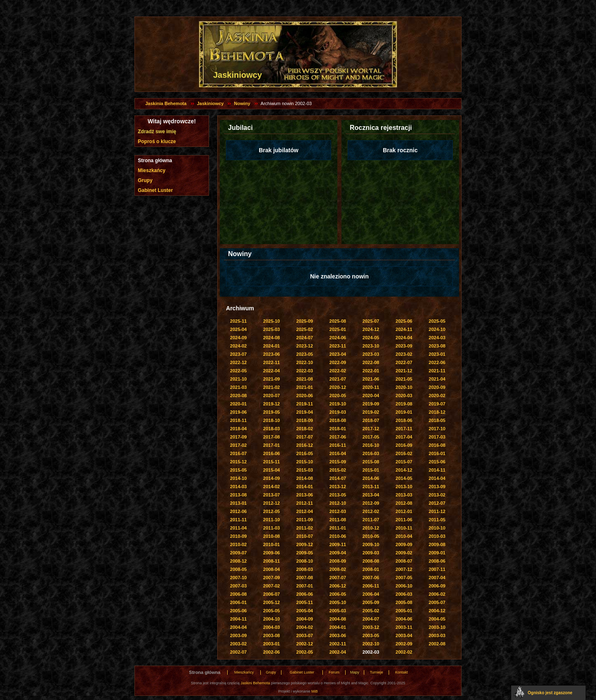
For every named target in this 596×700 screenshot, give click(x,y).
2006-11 (371, 586)
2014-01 (305, 487)
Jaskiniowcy (210, 103)
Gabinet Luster (155, 190)
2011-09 (305, 520)
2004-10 (272, 619)
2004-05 (437, 619)
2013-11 (371, 487)
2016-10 (371, 445)
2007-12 (404, 569)
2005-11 (305, 602)
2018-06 (404, 420)
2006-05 (338, 594)
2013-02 (437, 495)
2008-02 (338, 569)
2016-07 (238, 453)
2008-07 (404, 561)
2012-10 (338, 503)
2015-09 (338, 462)
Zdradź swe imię (157, 132)
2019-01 (404, 412)
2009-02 (404, 553)
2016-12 (305, 445)
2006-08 (238, 594)
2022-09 (338, 362)
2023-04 (338, 354)
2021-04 (437, 379)
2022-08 (371, 362)
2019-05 (272, 412)
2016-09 (404, 445)
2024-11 (404, 329)
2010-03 (437, 536)
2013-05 (338, 495)
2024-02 (238, 346)
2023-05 (305, 354)
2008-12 (238, 561)
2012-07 (437, 503)
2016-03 (371, 453)
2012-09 (371, 503)
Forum (334, 672)
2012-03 (338, 511)
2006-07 (272, 594)
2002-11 (338, 644)
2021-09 (272, 379)
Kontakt (402, 672)
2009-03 (371, 553)
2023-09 (404, 346)
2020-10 (404, 387)
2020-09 (437, 387)
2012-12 (272, 503)
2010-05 (371, 536)
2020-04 (371, 396)
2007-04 (437, 578)
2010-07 (305, 536)
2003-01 (272, 644)
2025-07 (371, 321)
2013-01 (238, 503)
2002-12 (305, 644)
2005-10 (338, 602)
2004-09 (305, 619)
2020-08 (238, 396)
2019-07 (437, 404)
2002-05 (305, 652)
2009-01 (437, 553)
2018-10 (272, 420)
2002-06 (272, 652)
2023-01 (437, 354)
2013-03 (404, 495)
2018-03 (272, 429)
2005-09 (371, 602)
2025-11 (238, 321)
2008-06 (437, 561)
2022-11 (272, 362)
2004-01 (338, 627)
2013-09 (437, 487)
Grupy (145, 180)
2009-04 (338, 553)
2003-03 (437, 635)
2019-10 (338, 404)
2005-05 (272, 611)
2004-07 (371, 619)
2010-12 (371, 528)
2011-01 (338, 528)
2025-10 (272, 321)
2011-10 (272, 520)
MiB (315, 691)
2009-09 (404, 544)
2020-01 (238, 404)
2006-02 (437, 594)
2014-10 (238, 478)
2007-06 (371, 578)
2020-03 (404, 396)
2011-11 (238, 520)
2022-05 (238, 371)
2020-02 (437, 396)
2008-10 (305, 561)
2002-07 (238, 652)
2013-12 (338, 487)
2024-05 (371, 338)
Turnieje (376, 672)
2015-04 (272, 470)
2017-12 (371, 429)
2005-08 (404, 602)
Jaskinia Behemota (166, 103)
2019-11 (305, 404)
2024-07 (305, 338)
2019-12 (272, 404)
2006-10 (404, 586)
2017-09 (238, 437)
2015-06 (437, 462)
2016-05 (305, 453)
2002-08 (437, 644)
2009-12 (305, 544)
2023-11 (338, 346)
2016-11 (338, 445)
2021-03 (238, 387)
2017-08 (272, 437)
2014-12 (404, 470)
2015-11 (272, 462)
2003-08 (272, 635)
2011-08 (338, 520)
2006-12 (338, 586)
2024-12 (371, 329)
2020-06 (305, 396)
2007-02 (272, 586)
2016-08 (437, 445)
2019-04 (305, 412)
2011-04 (238, 528)
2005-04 (305, 611)
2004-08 (338, 619)
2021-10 (238, 379)
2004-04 (238, 627)
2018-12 (437, 412)
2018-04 (238, 429)
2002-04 (338, 652)
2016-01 (437, 453)
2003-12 (371, 627)
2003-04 (404, 635)
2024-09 (238, 338)
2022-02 (338, 371)
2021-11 (437, 371)
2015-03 (305, 470)
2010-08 (272, 536)
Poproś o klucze (157, 141)
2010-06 (338, 536)
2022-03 (305, 371)
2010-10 (437, 528)
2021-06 (371, 379)
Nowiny (242, 103)
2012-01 (404, 511)
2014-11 (437, 470)
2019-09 (371, 404)
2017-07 (305, 437)
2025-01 (338, 329)
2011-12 (437, 511)
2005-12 (272, 602)
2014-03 (238, 487)
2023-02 (404, 354)
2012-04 (305, 511)
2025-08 (338, 321)
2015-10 (305, 462)
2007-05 (404, 578)
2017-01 (272, 445)
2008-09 (338, 561)
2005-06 (238, 611)
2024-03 (437, 338)
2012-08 (404, 503)
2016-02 (404, 453)
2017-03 (437, 437)
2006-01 (238, 602)
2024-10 (437, 329)
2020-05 (338, 396)
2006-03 (404, 594)
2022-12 (238, 362)
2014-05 (404, 478)
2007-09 (272, 578)
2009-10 (371, 544)
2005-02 (371, 611)
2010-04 (404, 536)
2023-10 (371, 346)
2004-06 (404, 619)
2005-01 (404, 611)
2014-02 (272, 487)
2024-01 (272, 346)
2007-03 (238, 586)
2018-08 (338, 420)
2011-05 (437, 520)
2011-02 (305, 528)
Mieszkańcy (152, 170)
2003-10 (437, 627)
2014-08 (305, 478)
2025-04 (238, 329)
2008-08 (371, 561)
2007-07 (338, 578)
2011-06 (404, 520)
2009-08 (437, 544)
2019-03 (338, 412)
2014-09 (272, 478)
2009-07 (238, 553)
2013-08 (238, 495)
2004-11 (238, 619)
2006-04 (371, 594)
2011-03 (272, 528)
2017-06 (338, 437)
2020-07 (272, 396)
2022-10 (305, 362)
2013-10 (404, 487)
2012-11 (305, 503)
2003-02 (238, 644)
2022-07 (404, 362)
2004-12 (437, 611)
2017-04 (404, 437)
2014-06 (371, 478)
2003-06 (338, 635)
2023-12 (305, 346)
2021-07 (338, 379)
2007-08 (305, 578)
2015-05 (238, 470)
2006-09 (437, 586)
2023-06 (272, 354)
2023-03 (371, 354)
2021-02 (272, 387)
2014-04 (437, 478)
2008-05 (238, 569)
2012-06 (238, 511)
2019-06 (238, 412)
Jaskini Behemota (255, 683)
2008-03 (305, 569)
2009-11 (338, 544)
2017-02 (238, 445)
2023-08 (437, 346)
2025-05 (437, 321)
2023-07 (238, 354)
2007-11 (437, 569)
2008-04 (272, 569)
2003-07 (305, 635)
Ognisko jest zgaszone (550, 693)
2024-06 (338, 338)
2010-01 (272, 544)
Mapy (355, 672)
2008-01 (371, 569)
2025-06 (404, 321)
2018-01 (338, 429)
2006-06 (305, 594)
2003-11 (404, 627)
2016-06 (272, 453)
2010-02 (238, 544)
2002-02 (404, 652)
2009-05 (305, 553)
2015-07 (404, 462)
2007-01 (305, 586)
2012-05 (272, 511)
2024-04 (404, 338)
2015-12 (238, 462)
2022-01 (371, 371)
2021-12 (404, 371)
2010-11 (404, 528)
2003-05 (371, 635)
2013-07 (272, 495)
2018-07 (371, 420)
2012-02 (371, 511)
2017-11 (404, 429)
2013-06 (305, 495)
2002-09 (404, 644)
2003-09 (238, 635)
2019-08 (404, 404)
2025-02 (305, 329)
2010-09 (238, 536)
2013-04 (371, 495)
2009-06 (272, 553)
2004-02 (305, 627)
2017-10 (437, 429)
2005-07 (437, 602)
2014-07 (338, 478)
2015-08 (371, 462)
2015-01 (371, 470)
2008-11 (272, 561)
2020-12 (338, 387)
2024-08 (272, 338)
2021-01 (305, 387)
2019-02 (371, 412)
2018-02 (305, 429)
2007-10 (238, 578)
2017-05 (371, 437)
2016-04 (338, 453)
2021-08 (305, 379)
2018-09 (305, 420)
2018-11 (238, 420)
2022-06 (437, 362)
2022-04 (272, 371)
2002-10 (371, 644)
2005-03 (338, 611)
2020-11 (371, 387)
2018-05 (437, 420)
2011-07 (371, 520)
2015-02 (338, 470)
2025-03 (272, 329)
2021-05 (404, 379)
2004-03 (272, 627)
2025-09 (305, 321)
